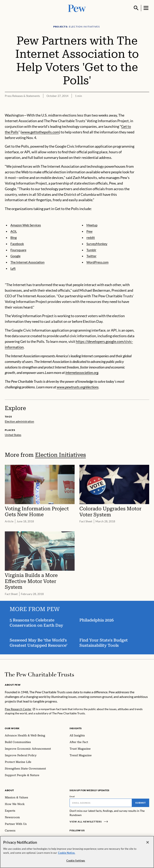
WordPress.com (97, 262)
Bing (14, 237)
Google (15, 256)
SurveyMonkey (97, 244)
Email (72, 796)
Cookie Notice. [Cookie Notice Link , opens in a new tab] (67, 854)
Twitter (91, 256)
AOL (14, 231)
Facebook (17, 244)
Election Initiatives (60, 455)
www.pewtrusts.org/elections (78, 387)
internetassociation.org (82, 373)
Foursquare (18, 250)
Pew (89, 231)
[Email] (101, 803)
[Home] (39, 674)
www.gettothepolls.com (40, 132)
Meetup (92, 225)
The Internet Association (27, 262)
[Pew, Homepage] (77, 8)
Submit (141, 803)
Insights (76, 728)
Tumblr (91, 250)
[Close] (148, 844)
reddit (91, 237)
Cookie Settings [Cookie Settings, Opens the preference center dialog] (76, 862)
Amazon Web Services (26, 225)
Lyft (13, 268)
